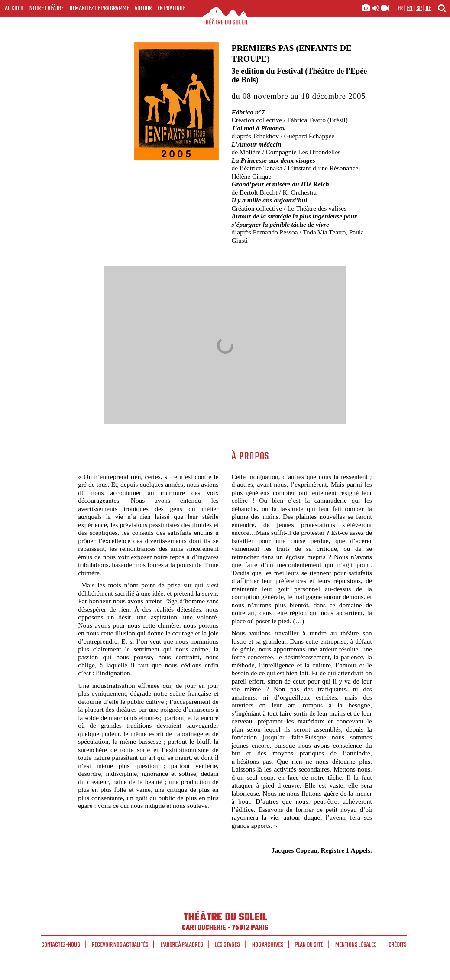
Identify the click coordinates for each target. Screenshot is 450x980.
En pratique (172, 8)
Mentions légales (356, 945)
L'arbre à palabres (182, 945)
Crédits (398, 945)
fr (400, 8)
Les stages (227, 945)
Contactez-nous (61, 945)
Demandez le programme (99, 8)
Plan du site (309, 945)
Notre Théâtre (47, 8)
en (410, 8)
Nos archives (268, 945)
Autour (143, 8)
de (428, 8)
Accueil (15, 8)
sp (419, 8)
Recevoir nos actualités (120, 945)
